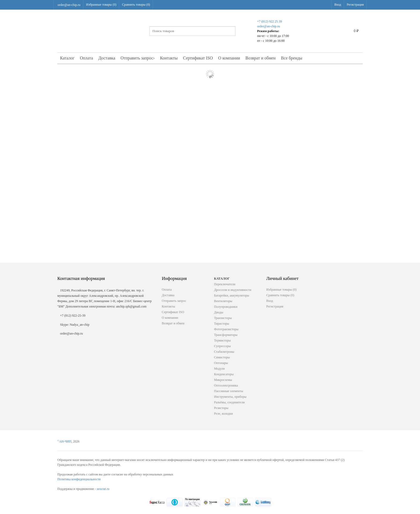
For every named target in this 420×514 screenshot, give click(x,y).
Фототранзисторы (226, 329)
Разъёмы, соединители (229, 402)
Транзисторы (223, 318)
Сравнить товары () (136, 5)
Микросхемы (223, 380)
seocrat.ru (103, 489)
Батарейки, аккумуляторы (232, 295)
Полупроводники (226, 307)
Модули (219, 369)
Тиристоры (222, 324)
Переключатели (225, 284)
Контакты (169, 58)
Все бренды (292, 58)
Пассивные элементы (228, 391)
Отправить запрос (138, 58)
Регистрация (355, 5)
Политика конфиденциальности (79, 479)
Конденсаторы (224, 374)
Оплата (86, 58)
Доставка (107, 58)
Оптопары (221, 363)
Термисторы (222, 340)
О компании (229, 58)
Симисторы (222, 357)
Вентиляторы (223, 301)
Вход (338, 5)
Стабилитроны (224, 352)
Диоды (219, 312)
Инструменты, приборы (230, 397)
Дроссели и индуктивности (233, 290)
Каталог (67, 58)
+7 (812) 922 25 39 (270, 21)
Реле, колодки (223, 414)
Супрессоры (222, 346)
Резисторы (221, 408)
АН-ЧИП (64, 441)
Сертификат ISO (198, 58)
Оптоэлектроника (226, 385)
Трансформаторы (226, 335)
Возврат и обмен (260, 58)
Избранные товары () (101, 5)
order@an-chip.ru (69, 5)
